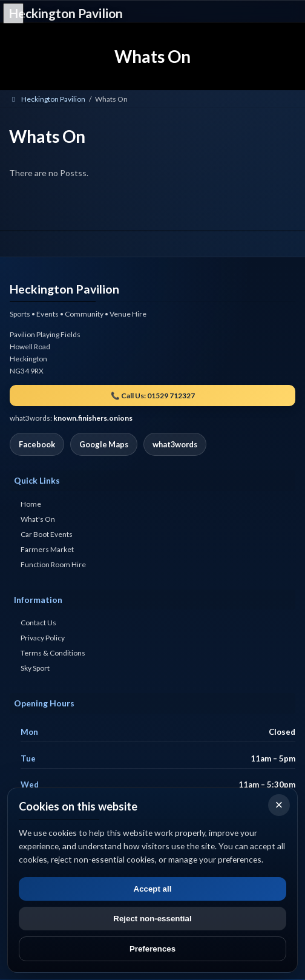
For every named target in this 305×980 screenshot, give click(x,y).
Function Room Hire (53, 564)
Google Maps (104, 445)
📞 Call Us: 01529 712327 (153, 396)
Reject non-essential (152, 919)
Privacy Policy (43, 638)
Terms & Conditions (53, 653)
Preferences (152, 949)
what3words (175, 445)
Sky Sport (35, 669)
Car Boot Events (47, 534)
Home (31, 504)
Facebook (37, 445)
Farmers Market (47, 549)
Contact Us (38, 623)
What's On (38, 519)
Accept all (153, 889)
